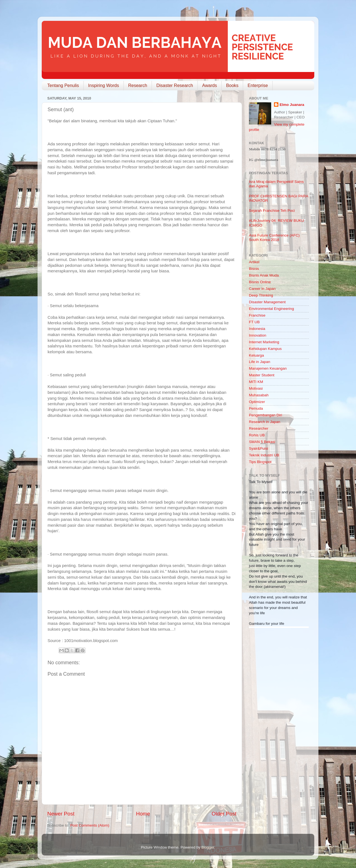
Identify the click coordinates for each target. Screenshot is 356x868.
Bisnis (254, 269)
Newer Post (61, 814)
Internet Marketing (264, 342)
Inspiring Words (104, 85)
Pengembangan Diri (265, 415)
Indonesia (257, 329)
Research (138, 85)
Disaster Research (175, 85)
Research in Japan (265, 422)
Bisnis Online (260, 282)
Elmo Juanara (292, 105)
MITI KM (256, 382)
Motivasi (256, 388)
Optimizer (257, 402)
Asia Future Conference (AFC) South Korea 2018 (274, 237)
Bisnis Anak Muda (264, 275)
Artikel (254, 262)
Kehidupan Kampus (265, 349)
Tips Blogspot (260, 462)
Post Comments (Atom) (90, 825)
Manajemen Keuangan (268, 368)
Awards (210, 85)
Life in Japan (260, 362)
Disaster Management (267, 302)
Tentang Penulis (63, 85)
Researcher (259, 428)
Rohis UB (257, 435)
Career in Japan (262, 289)
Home (143, 814)
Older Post (224, 814)
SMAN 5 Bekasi (262, 442)
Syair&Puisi (259, 448)
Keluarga (256, 355)
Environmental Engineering (271, 309)
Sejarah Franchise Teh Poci (272, 211)
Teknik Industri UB (264, 455)
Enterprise (258, 85)
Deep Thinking (261, 295)
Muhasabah (259, 395)
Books (232, 85)
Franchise (257, 315)
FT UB (254, 322)
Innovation (258, 335)
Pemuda (256, 408)
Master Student (262, 375)
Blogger (208, 847)
